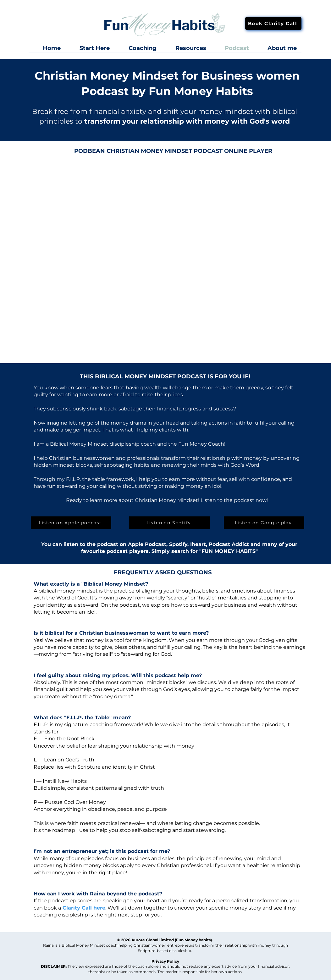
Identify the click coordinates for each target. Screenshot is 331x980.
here (99, 908)
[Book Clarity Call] (273, 23)
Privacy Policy (165, 961)
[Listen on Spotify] (169, 523)
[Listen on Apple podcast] (71, 523)
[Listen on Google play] (264, 523)
